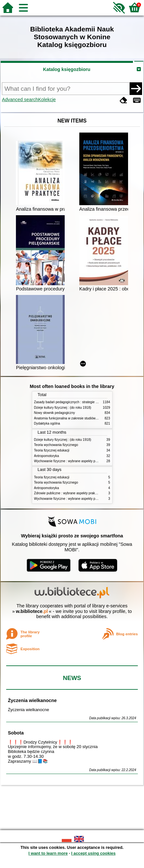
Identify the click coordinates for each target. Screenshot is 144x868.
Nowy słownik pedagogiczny (55, 413)
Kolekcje (47, 100)
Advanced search (20, 100)
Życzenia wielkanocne (32, 700)
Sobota (16, 733)
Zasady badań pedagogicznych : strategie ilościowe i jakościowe (81, 402)
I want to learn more (48, 853)
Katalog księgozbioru (67, 69)
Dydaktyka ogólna (47, 423)
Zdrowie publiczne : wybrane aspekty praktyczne (69, 493)
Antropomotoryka (47, 456)
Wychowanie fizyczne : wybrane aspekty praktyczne (72, 461)
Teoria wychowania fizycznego (56, 445)
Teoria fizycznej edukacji (52, 450)
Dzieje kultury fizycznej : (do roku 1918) (63, 408)
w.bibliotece (32, 611)
